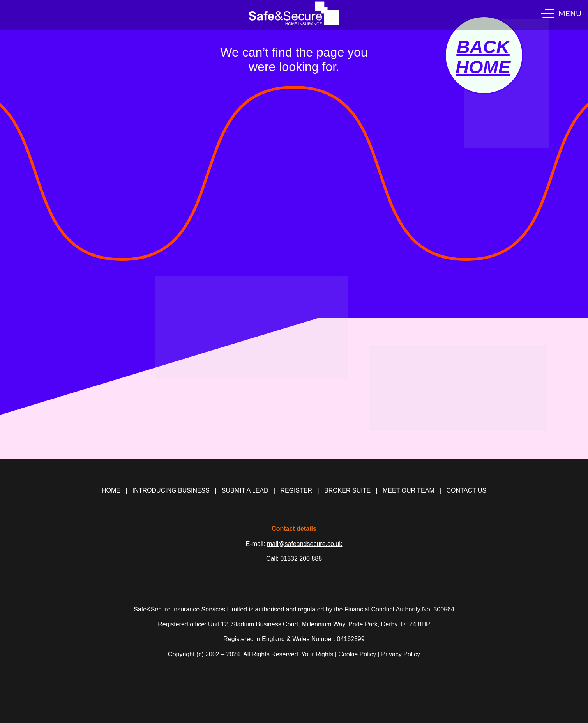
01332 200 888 (301, 559)
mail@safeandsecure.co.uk (305, 544)
